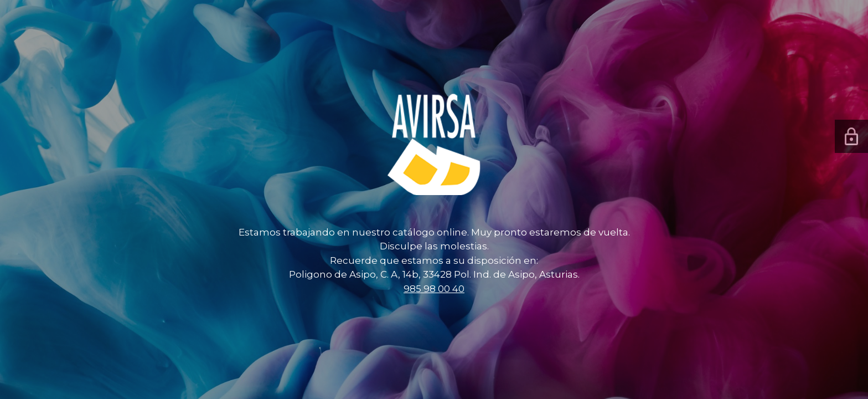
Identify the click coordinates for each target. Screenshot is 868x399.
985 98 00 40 (434, 289)
